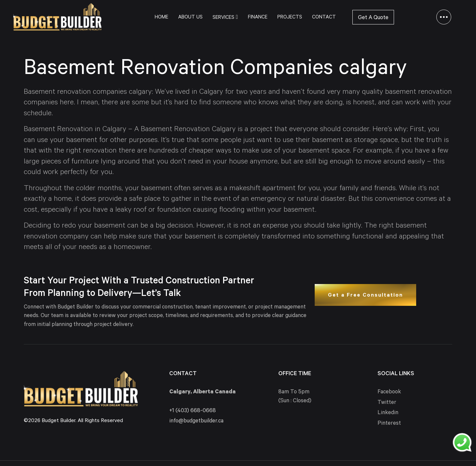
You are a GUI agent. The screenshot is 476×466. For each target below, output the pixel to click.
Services (225, 18)
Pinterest (389, 424)
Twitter (387, 403)
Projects (290, 18)
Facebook (389, 393)
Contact (324, 18)
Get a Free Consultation (365, 296)
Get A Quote (373, 18)
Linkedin (388, 413)
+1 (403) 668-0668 (193, 411)
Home (161, 18)
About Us (190, 18)
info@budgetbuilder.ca (196, 422)
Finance (258, 18)
